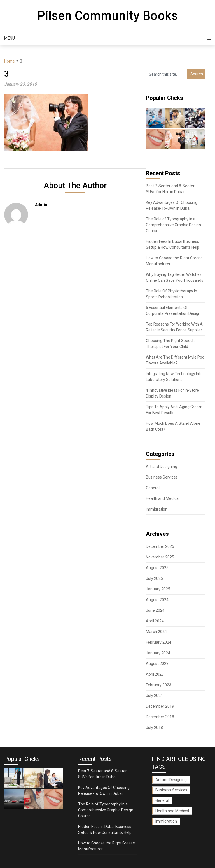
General (153, 488)
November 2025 (160, 557)
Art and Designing (162, 467)
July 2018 (154, 728)
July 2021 (154, 696)
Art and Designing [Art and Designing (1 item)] (171, 780)
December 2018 (160, 717)
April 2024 (155, 621)
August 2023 (157, 664)
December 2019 (160, 706)
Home (10, 61)
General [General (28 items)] (162, 800)
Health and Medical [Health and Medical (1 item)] (172, 811)
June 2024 (155, 610)
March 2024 (156, 632)
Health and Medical (163, 498)
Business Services (162, 477)
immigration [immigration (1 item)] (166, 821)
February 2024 (159, 642)
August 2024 (157, 600)
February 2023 (159, 685)
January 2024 (158, 653)
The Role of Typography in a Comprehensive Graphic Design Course (173, 225)
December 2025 (160, 546)
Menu (10, 38)
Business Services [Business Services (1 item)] (171, 790)
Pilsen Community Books (107, 16)
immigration (157, 509)
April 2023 (155, 674)
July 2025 (154, 578)
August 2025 (157, 568)
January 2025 (158, 589)
